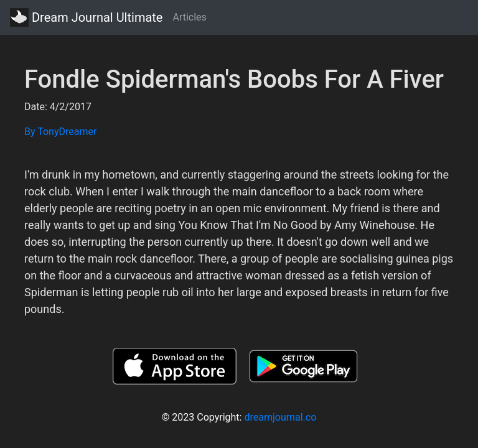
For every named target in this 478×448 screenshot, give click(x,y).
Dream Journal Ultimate (86, 17)
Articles (189, 17)
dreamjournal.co (280, 417)
